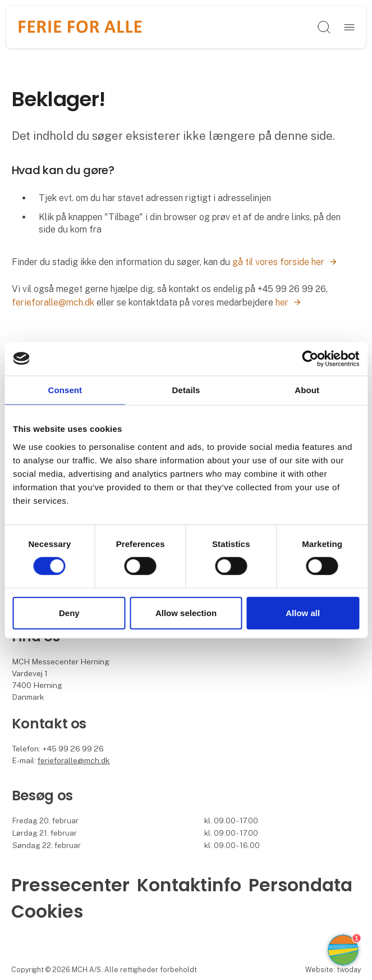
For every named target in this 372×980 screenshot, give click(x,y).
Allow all (303, 613)
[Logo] (80, 28)
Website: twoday (333, 970)
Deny (69, 613)
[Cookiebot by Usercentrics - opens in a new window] (310, 358)
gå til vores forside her (278, 262)
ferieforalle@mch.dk (53, 302)
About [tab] (307, 389)
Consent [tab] (65, 389)
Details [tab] (186, 389)
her (282, 302)
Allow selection (186, 613)
